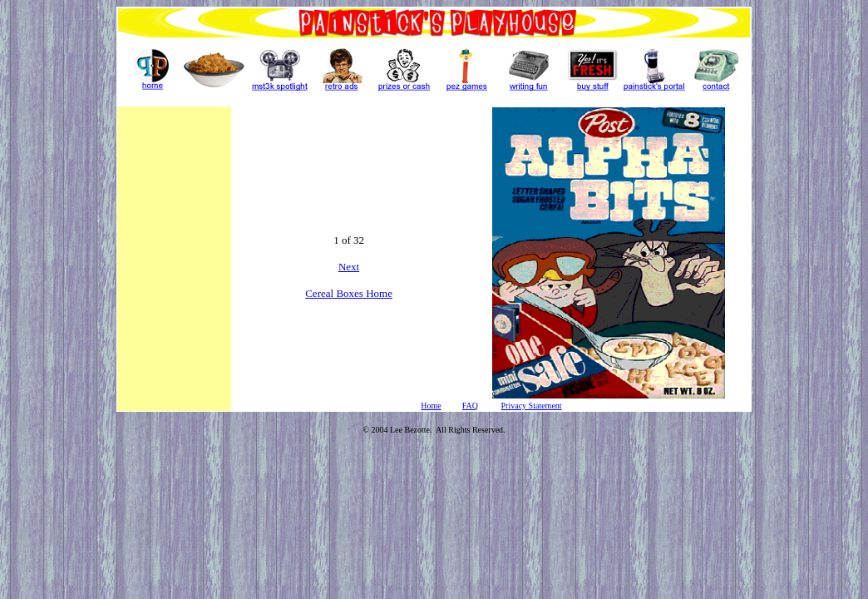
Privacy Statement (532, 406)
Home (431, 406)
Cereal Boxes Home (349, 293)
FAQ (470, 406)
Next (349, 267)
